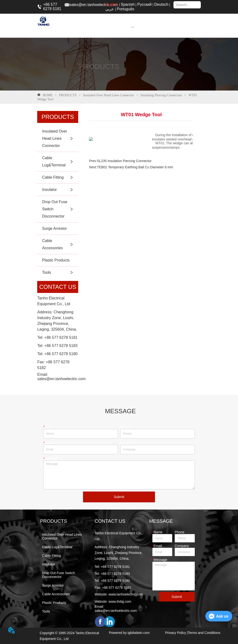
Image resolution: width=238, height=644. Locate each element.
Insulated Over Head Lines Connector (109, 95)
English (112, 4)
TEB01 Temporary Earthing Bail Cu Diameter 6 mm (135, 167)
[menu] (133, 27)
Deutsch (161, 4)
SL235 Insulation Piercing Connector (124, 161)
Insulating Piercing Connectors (161, 95)
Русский (144, 4)
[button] (133, 27)
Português (126, 9)
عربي (110, 9)
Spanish (128, 4)
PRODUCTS (68, 95)
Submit (119, 497)
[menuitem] (133, 27)
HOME (48, 95)
